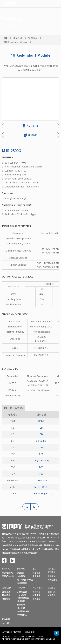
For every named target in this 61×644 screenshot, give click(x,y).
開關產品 (36, 573)
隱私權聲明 (30, 632)
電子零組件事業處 (25, 580)
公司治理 (6, 592)
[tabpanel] (30, 457)
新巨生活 (36, 595)
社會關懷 (21, 601)
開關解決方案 (8, 576)
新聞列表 (52, 595)
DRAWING (41, 480)
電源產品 (33, 38)
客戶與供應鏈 (23, 611)
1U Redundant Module (16, 42)
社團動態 (36, 599)
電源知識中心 (8, 573)
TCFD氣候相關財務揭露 (23, 596)
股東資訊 (6, 595)
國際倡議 (21, 605)
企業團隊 (21, 576)
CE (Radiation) (41, 461)
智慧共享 (36, 592)
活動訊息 (52, 592)
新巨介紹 (21, 573)
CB (41, 428)
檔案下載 (52, 576)
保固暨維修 (53, 580)
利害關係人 (22, 615)
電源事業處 (22, 583)
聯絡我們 (31, 135)
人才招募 (6, 632)
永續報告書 (22, 592)
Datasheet (30, 126)
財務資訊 (6, 599)
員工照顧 (21, 608)
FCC (41, 467)
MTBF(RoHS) (41, 487)
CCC (41, 454)
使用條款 (17, 632)
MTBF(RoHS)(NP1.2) (41, 494)
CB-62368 (41, 441)
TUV (41, 474)
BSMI (41, 421)
